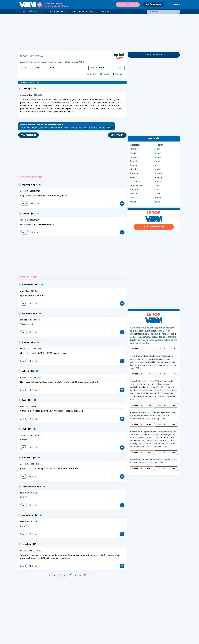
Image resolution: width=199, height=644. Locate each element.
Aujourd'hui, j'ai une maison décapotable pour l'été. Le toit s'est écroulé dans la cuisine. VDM (154, 461)
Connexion (175, 5)
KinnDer (26, 343)
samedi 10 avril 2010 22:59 (30, 191)
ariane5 (26, 214)
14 (55, 575)
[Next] (50, 575)
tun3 (25, 400)
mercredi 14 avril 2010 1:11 (30, 320)
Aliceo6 (26, 371)
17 (70, 575)
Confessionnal (86, 12)
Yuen (25, 89)
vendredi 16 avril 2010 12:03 (31, 435)
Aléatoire (33, 12)
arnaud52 (27, 458)
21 (90, 575)
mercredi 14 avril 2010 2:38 (31, 349)
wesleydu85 (28, 285)
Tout (22, 12)
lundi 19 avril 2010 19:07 (29, 522)
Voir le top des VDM (154, 227)
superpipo (27, 185)
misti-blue (27, 314)
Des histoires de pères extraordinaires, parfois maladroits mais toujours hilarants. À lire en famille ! (66, 127)
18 (75, 575)
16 (65, 575)
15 (60, 575)
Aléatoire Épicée (58, 12)
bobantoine (28, 516)
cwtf (25, 429)
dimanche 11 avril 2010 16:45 (31, 95)
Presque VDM (103, 12)
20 (85, 575)
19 (80, 575)
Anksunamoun (29, 487)
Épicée (44, 12)
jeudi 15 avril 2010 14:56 (29, 407)
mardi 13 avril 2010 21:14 (29, 291)
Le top (72, 12)
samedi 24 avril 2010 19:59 (30, 551)
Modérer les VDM (154, 5)
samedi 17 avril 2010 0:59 (30, 464)
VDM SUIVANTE (117, 135)
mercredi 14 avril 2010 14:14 (31, 378)
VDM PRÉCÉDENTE (29, 135)
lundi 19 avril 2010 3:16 (29, 493)
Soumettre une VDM (128, 5)
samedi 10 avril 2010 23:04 (30, 220)
